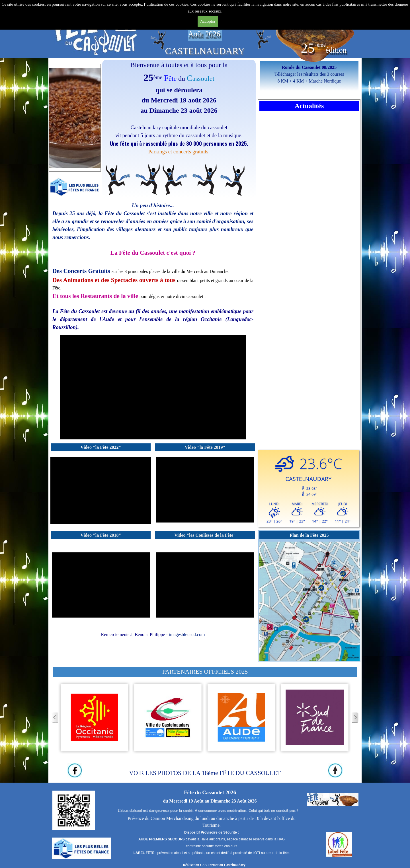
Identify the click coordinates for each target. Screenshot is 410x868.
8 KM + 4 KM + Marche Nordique (309, 81)
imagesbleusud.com (187, 634)
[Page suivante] (355, 718)
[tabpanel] (96, 30)
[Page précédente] (55, 718)
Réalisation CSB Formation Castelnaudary (214, 865)
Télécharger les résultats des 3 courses (309, 74)
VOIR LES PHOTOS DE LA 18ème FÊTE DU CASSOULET (205, 773)
